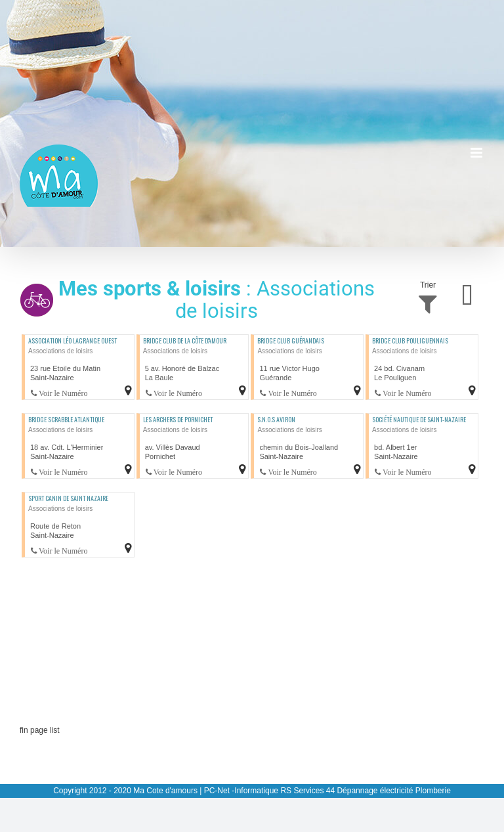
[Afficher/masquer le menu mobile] (477, 153)
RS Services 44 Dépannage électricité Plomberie (365, 791)
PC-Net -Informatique (241, 791)
